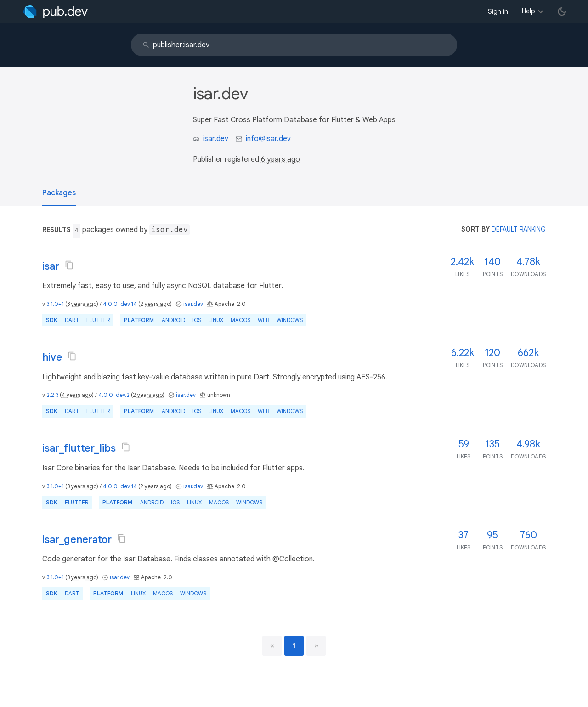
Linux (216, 320)
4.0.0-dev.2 (114, 395)
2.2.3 (52, 395)
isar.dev (216, 139)
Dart (72, 320)
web (263, 320)
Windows (290, 320)
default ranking (519, 229)
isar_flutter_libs (79, 448)
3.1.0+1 (55, 304)
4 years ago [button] (77, 395)
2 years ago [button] (155, 304)
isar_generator (77, 540)
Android (173, 320)
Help (529, 11)
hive (52, 357)
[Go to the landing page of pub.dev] (55, 11)
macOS (240, 320)
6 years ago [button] (280, 159)
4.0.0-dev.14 (120, 304)
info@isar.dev (268, 139)
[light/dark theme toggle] (562, 11)
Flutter (98, 320)
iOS (197, 320)
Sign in (498, 11)
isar (51, 266)
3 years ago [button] (82, 304)
